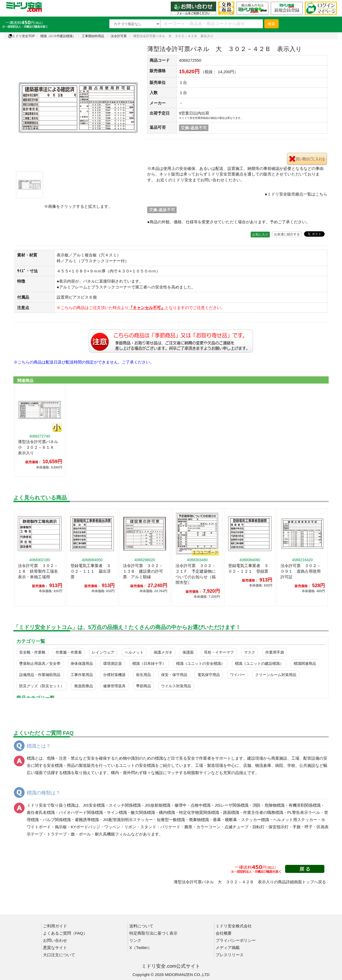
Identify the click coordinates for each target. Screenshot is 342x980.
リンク (135, 940)
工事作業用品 (82, 675)
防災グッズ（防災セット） (42, 686)
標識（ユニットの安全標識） (200, 663)
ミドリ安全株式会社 (234, 926)
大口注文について (59, 955)
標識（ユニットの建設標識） (259, 663)
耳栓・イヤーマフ (219, 652)
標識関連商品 (305, 663)
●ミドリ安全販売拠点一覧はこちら (296, 194)
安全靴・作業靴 (32, 652)
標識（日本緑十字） (149, 663)
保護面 (188, 652)
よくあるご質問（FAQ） (65, 933)
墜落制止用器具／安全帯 (40, 663)
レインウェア (103, 652)
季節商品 (143, 686)
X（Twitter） (141, 948)
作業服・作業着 (69, 652)
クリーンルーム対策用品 (276, 675)
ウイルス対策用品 (176, 686)
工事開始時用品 (93, 36)
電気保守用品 (209, 675)
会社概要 (224, 933)
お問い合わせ (55, 940)
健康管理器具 (114, 686)
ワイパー (238, 675)
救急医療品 (84, 686)
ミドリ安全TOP (21, 36)
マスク (250, 652)
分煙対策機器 (114, 675)
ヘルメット (134, 652)
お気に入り (260, 235)
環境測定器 (112, 663)
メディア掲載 (228, 948)
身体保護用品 (82, 663)
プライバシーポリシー (236, 940)
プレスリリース (230, 955)
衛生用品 (143, 675)
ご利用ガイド (55, 926)
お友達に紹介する (287, 234)
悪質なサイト (55, 948)
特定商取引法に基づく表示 (153, 933)
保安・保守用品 (174, 675)
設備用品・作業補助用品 (40, 675)
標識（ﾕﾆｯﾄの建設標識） (58, 36)
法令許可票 (119, 36)
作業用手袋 (275, 652)
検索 (271, 24)
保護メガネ (163, 652)
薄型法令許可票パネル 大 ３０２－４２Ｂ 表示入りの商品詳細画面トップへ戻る (250, 882)
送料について (141, 926)
